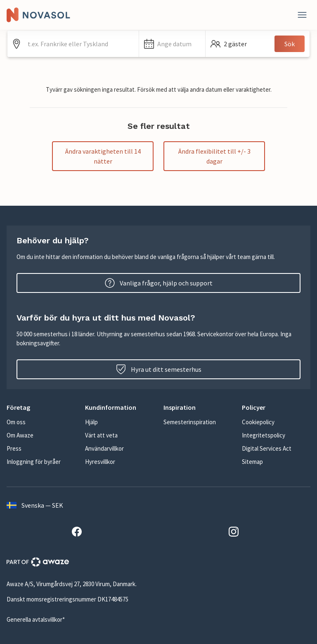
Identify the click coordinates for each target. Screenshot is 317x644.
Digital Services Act (267, 448)
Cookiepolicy (258, 422)
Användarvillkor (104, 448)
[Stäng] (302, 15)
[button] (172, 44)
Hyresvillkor (100, 462)
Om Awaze (20, 435)
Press (14, 448)
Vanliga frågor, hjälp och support (159, 283)
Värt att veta (101, 435)
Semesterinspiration (190, 422)
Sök (290, 44)
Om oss (16, 422)
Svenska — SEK (35, 505)
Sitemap (252, 462)
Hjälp (91, 422)
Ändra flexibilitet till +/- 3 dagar (214, 156)
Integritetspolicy (264, 435)
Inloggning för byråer (34, 462)
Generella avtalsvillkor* (36, 619)
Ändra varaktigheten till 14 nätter (103, 156)
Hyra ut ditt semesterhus (159, 369)
